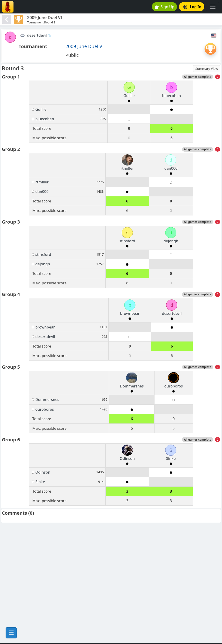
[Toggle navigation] (213, 7)
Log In (192, 7)
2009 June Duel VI (85, 46)
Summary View (207, 69)
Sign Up (165, 7)
